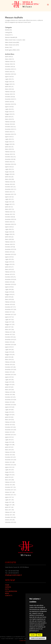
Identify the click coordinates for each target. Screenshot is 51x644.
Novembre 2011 (9, 490)
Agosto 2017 (8, 317)
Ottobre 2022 (9, 162)
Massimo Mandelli (10, 37)
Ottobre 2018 (9, 282)
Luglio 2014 (8, 410)
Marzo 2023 (8, 149)
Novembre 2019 (9, 249)
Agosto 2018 (8, 287)
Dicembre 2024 (9, 97)
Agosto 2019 (8, 257)
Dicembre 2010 (9, 517)
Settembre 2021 (9, 194)
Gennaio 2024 (9, 124)
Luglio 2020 (8, 229)
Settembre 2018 (9, 284)
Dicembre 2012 (9, 457)
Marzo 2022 (8, 179)
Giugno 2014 (8, 412)
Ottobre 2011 (9, 492)
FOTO (7, 589)
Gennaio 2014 (9, 425)
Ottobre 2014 (9, 402)
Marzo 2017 (8, 329)
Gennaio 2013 (9, 455)
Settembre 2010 (9, 522)
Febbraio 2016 (9, 362)
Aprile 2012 (8, 477)
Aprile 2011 (8, 507)
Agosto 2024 (8, 107)
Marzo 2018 (8, 299)
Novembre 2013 (9, 430)
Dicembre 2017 (9, 307)
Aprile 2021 (8, 207)
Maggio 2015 (9, 385)
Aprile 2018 (8, 297)
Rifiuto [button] (39, 635)
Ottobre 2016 (9, 342)
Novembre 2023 (9, 129)
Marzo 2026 (8, 59)
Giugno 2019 (8, 262)
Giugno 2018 (8, 292)
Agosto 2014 (8, 407)
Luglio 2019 (8, 259)
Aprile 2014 (8, 417)
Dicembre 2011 (9, 487)
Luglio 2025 (8, 79)
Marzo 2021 (8, 209)
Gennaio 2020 (9, 244)
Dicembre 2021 (9, 187)
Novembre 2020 (9, 219)
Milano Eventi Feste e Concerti (13, 40)
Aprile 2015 (8, 387)
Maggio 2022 (9, 174)
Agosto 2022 (8, 167)
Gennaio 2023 (9, 154)
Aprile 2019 (8, 267)
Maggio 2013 (9, 445)
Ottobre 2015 (9, 372)
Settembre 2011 (9, 495)
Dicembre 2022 (9, 157)
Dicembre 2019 (9, 247)
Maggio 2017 (9, 324)
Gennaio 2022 (9, 184)
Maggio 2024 (9, 114)
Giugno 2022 (8, 172)
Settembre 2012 (9, 465)
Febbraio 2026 (9, 62)
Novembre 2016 (9, 339)
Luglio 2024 (8, 109)
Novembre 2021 (9, 189)
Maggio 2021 (9, 204)
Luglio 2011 (8, 500)
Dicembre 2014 (9, 397)
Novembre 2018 (9, 279)
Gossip (7, 35)
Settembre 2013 (9, 435)
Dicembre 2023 (9, 127)
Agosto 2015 (8, 377)
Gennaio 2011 (9, 515)
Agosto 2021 (8, 197)
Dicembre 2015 (9, 367)
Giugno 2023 (8, 142)
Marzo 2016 (8, 359)
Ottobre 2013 (9, 432)
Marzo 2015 (8, 390)
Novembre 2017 (9, 309)
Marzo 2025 (8, 89)
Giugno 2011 (8, 502)
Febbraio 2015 (9, 392)
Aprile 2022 (8, 177)
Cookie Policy (23, 641)
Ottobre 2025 (9, 72)
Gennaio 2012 (9, 485)
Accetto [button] (33, 635)
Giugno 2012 (8, 472)
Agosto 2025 (8, 77)
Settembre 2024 (9, 104)
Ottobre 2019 (9, 252)
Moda (7, 47)
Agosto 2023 (8, 137)
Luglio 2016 (8, 349)
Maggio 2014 (9, 415)
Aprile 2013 (8, 447)
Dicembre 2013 (9, 427)
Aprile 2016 (8, 357)
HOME (7, 585)
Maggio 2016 (9, 355)
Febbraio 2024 (9, 122)
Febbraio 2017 (9, 332)
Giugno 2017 (8, 322)
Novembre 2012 (9, 460)
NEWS (7, 593)
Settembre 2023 (9, 134)
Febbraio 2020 (9, 242)
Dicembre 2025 (9, 67)
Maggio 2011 (9, 505)
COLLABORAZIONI (11, 591)
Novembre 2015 (9, 369)
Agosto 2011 (8, 497)
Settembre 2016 (9, 345)
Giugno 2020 (8, 232)
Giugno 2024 (8, 112)
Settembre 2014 (9, 405)
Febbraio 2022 (9, 182)
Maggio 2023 (9, 144)
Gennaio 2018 (9, 304)
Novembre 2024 (9, 99)
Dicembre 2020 (9, 217)
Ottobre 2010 (9, 520)
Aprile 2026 (8, 57)
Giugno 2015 (8, 382)
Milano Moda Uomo (10, 45)
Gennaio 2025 (9, 94)
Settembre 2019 (9, 254)
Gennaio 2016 (9, 365)
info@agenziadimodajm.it (13, 575)
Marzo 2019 (8, 269)
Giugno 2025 (8, 82)
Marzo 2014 (8, 420)
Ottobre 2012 (9, 462)
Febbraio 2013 (9, 452)
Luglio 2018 (8, 289)
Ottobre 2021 (9, 192)
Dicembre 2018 (9, 277)
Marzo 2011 (8, 510)
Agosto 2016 (8, 347)
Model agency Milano (11, 50)
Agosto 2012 (8, 467)
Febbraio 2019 (9, 272)
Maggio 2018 (9, 294)
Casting (7, 32)
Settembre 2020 (9, 224)
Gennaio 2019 (9, 274)
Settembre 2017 (9, 314)
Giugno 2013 (8, 442)
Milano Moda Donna (11, 42)
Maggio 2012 (9, 475)
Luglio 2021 (8, 199)
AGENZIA (8, 587)
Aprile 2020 (8, 237)
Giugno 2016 (8, 352)
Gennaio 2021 (9, 214)
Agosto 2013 (8, 437)
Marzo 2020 (8, 239)
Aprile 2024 (8, 117)
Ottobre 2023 (9, 132)
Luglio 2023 (8, 139)
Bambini (7, 30)
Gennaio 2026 (9, 64)
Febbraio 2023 (9, 152)
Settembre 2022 (9, 164)
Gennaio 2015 (9, 395)
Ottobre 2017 (9, 312)
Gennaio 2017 (9, 334)
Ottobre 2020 (9, 222)
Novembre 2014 (9, 400)
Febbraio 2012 (9, 482)
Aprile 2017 (8, 327)
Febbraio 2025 (9, 92)
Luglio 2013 (8, 440)
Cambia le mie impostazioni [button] (38, 638)
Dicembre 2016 (9, 337)
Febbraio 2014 (9, 422)
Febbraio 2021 (9, 212)
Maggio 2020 (9, 234)
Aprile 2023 (8, 147)
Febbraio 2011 (9, 512)
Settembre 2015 (9, 375)
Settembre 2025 (9, 74)
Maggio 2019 (9, 264)
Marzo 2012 (8, 480)
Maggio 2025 (9, 84)
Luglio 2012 (8, 470)
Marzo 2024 (8, 119)
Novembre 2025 (9, 69)
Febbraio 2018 (9, 302)
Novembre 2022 (9, 159)
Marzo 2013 (8, 450)
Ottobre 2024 (9, 102)
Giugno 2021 (8, 202)
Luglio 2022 (8, 169)
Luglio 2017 (8, 319)
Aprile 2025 (8, 87)
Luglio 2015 (8, 380)
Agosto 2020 (8, 227)
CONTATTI (9, 596)
